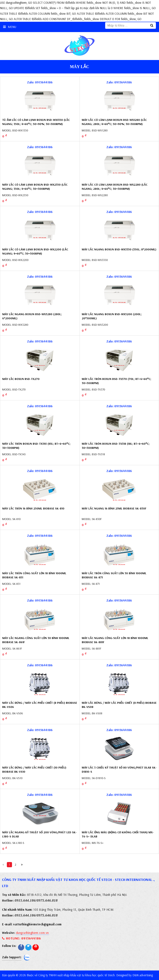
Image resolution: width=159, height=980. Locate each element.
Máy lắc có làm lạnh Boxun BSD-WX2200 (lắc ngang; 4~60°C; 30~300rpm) (35, 251)
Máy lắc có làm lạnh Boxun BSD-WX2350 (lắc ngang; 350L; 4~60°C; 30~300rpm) (35, 187)
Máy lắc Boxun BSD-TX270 (21, 379)
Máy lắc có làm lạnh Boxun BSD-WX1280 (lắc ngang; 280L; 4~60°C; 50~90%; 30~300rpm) (114, 122)
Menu (10, 27)
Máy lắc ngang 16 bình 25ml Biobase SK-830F (114, 508)
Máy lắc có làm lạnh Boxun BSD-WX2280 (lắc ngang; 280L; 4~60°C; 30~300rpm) (115, 187)
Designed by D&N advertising (135, 975)
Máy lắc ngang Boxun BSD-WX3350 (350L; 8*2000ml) (119, 249)
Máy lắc (80, 67)
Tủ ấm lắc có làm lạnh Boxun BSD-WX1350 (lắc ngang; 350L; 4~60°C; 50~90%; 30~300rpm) (36, 122)
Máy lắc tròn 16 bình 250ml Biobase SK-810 (33, 508)
